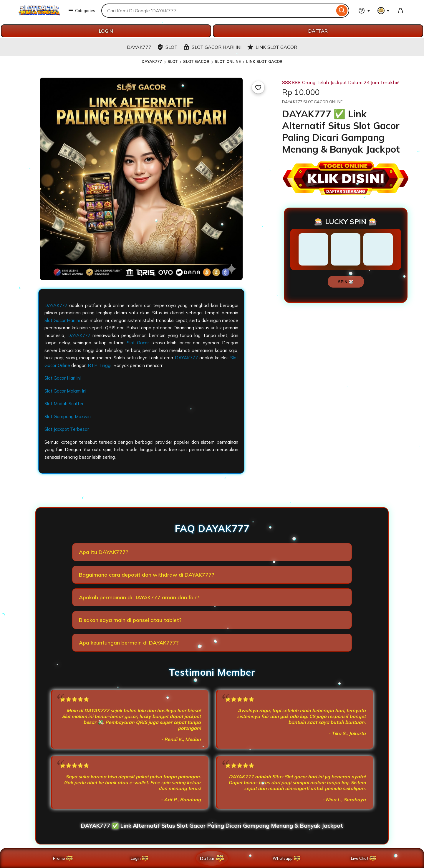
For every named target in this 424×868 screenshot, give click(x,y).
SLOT (173, 61)
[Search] (342, 11)
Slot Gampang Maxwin (68, 417)
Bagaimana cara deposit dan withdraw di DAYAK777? (147, 575)
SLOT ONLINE (228, 61)
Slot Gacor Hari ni (62, 320)
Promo (63, 858)
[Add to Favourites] (258, 87)
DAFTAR (318, 31)
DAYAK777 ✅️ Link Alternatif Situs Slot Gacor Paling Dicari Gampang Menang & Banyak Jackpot (212, 826)
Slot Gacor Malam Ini (65, 391)
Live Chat (364, 858)
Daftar (212, 858)
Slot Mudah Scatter (64, 404)
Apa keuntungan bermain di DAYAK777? (129, 643)
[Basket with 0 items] (400, 11)
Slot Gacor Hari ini (63, 378)
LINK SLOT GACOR (264, 61)
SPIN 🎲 (346, 282)
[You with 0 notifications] (384, 11)
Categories (82, 11)
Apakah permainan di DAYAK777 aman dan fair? (139, 597)
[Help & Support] (364, 11)
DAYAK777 (152, 61)
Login (140, 858)
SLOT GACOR (196, 61)
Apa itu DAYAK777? (104, 552)
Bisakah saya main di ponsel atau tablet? (130, 620)
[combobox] (218, 11)
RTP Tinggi (100, 365)
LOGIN (106, 31)
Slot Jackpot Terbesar (67, 429)
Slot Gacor (138, 343)
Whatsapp (288, 858)
